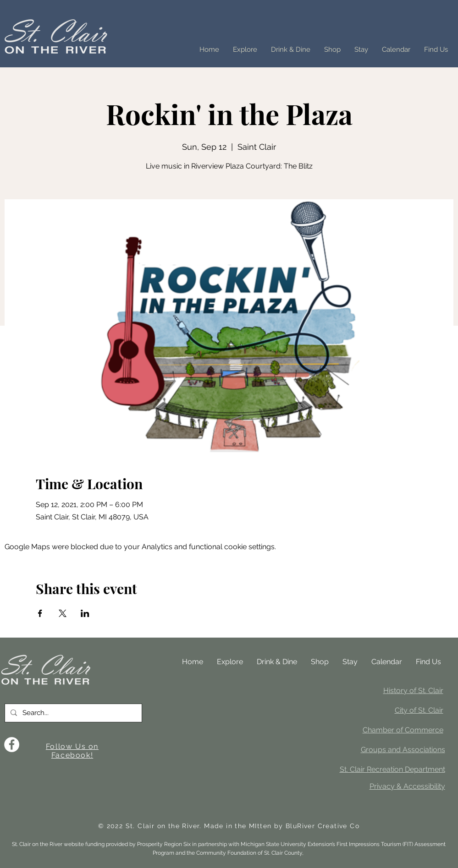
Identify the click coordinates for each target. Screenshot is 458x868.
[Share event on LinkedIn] (85, 613)
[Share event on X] (63, 613)
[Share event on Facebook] (40, 613)
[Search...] (72, 713)
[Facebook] (12, 745)
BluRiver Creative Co (323, 826)
